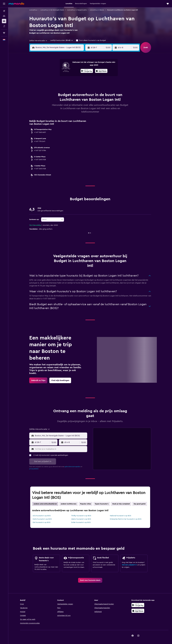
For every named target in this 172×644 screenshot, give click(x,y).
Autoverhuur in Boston (97, 10)
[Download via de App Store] (138, 611)
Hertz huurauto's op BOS (42, 519)
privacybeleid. (34, 469)
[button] (4, 4)
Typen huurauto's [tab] (102, 504)
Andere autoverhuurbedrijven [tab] (45, 504)
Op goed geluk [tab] (140, 504)
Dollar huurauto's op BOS (81, 522)
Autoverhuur (33, 10)
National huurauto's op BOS (121, 516)
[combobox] (38, 41)
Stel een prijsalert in (129, 565)
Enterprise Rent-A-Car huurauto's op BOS (126, 519)
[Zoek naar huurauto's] (4, 21)
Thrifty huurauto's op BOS (81, 516)
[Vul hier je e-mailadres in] (61, 449)
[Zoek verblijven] (4, 16)
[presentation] (101, 71)
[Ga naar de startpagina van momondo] (16, 4)
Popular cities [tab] (86, 504)
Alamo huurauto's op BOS (81, 519)
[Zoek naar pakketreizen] (4, 26)
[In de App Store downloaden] (101, 71)
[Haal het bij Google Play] (87, 71)
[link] (38, 380)
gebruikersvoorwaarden (72, 467)
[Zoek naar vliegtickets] (4, 11)
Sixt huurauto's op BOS (42, 522)
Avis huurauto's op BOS (42, 516)
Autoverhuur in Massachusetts (77, 10)
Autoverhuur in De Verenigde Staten (52, 10)
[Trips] (4, 33)
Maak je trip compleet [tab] (121, 504)
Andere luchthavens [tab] (69, 504)
